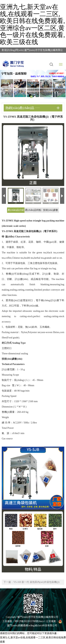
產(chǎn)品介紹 (16, 210)
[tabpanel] (33, 84)
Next (61, 82)
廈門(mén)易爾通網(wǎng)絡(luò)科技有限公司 (32, 625)
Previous (5, 82)
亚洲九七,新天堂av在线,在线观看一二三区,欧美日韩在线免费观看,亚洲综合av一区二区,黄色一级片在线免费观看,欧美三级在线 (32, 24)
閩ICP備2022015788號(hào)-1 (30, 621)
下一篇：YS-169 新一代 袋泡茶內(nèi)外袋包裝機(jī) (32, 582)
